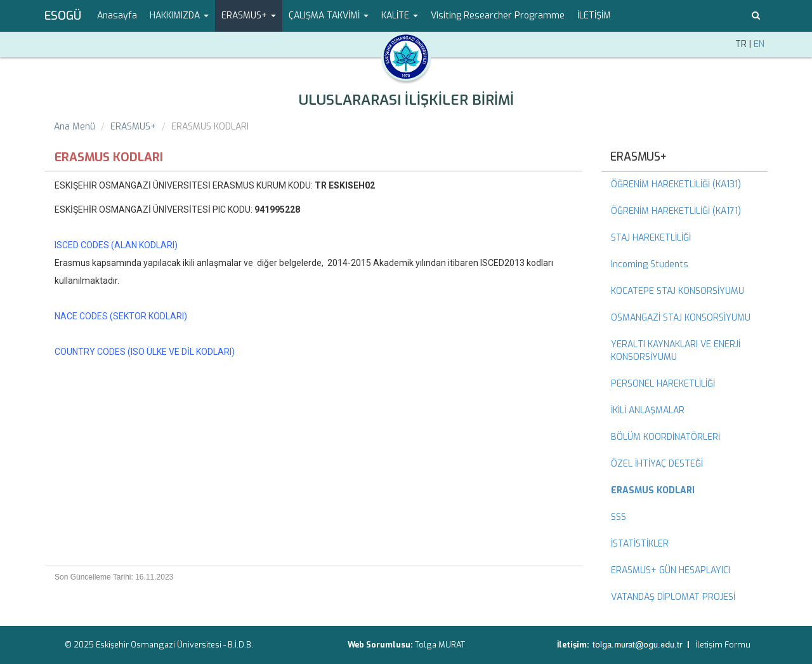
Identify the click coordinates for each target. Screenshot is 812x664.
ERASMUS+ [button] (249, 16)
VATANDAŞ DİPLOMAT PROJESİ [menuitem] (673, 597)
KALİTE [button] (400, 16)
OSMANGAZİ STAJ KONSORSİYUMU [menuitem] (681, 318)
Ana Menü (75, 127)
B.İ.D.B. (240, 645)
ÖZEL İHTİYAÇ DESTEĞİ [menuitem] (657, 464)
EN (759, 44)
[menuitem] (685, 491)
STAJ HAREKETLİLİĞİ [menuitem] (651, 238)
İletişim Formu (723, 645)
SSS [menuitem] (619, 517)
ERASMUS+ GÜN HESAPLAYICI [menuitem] (671, 570)
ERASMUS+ (133, 127)
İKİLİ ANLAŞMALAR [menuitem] (648, 410)
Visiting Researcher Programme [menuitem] (498, 16)
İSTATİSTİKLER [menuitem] (640, 544)
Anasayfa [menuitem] (117, 16)
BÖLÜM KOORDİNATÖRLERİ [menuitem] (665, 437)
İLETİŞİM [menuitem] (594, 16)
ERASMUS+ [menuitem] (638, 157)
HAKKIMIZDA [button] (179, 16)
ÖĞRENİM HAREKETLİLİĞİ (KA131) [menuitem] (676, 184)
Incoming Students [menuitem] (650, 264)
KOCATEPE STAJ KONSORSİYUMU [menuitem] (678, 291)
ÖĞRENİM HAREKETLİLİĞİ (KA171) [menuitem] (676, 211)
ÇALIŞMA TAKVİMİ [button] (329, 16)
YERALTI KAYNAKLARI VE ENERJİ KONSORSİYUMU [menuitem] (676, 351)
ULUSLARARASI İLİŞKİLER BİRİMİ (406, 100)
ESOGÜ (63, 16)
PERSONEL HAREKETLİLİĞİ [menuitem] (663, 384)
